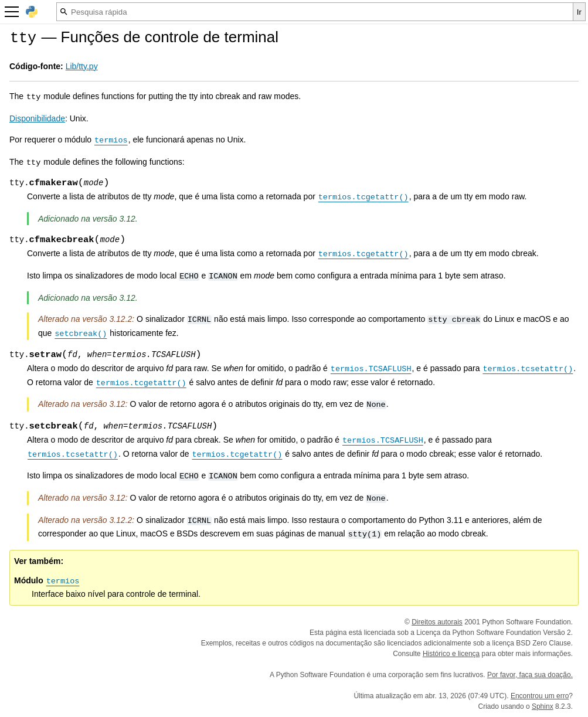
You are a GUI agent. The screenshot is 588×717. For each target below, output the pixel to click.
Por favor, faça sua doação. (530, 675)
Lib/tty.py (82, 66)
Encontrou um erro (540, 696)
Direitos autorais (437, 622)
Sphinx (543, 706)
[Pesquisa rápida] (315, 12)
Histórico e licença (451, 654)
